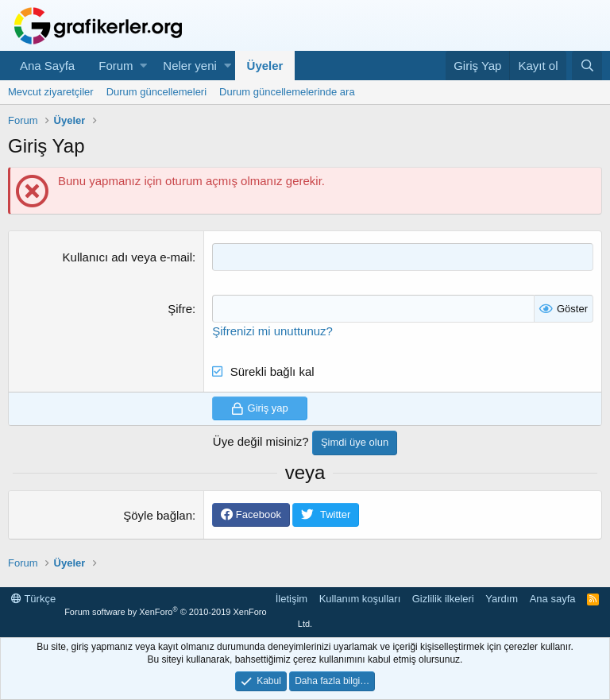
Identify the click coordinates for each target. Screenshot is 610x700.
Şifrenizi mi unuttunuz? (272, 331)
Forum (116, 66)
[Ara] (587, 66)
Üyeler (265, 66)
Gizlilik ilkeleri (443, 599)
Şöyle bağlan (158, 515)
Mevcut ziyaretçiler (51, 92)
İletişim (291, 599)
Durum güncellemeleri (156, 92)
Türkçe (33, 599)
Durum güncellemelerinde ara (287, 92)
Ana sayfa (553, 599)
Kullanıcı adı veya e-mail (127, 257)
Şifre (180, 309)
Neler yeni (190, 66)
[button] (143, 66)
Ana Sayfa (47, 66)
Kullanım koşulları (360, 599)
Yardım (502, 599)
